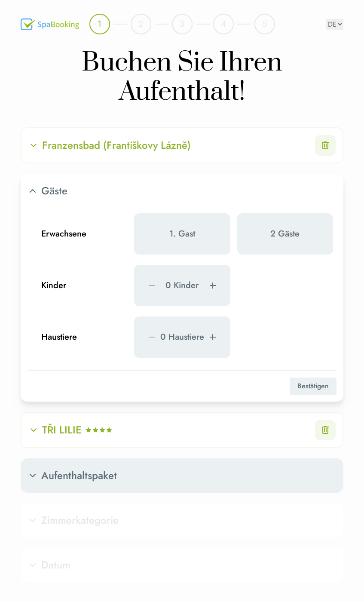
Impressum (292, 570)
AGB (284, 543)
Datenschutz (294, 556)
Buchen (303, 480)
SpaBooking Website (221, 543)
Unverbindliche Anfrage (221, 480)
